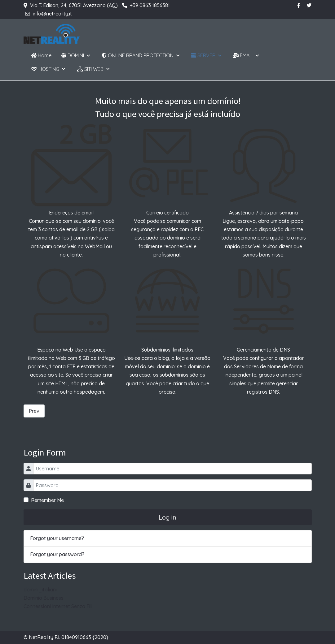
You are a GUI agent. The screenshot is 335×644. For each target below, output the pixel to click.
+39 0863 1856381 (150, 5)
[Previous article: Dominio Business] (34, 411)
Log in (167, 517)
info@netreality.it (52, 14)
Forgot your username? (57, 538)
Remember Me (47, 500)
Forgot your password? (57, 554)
